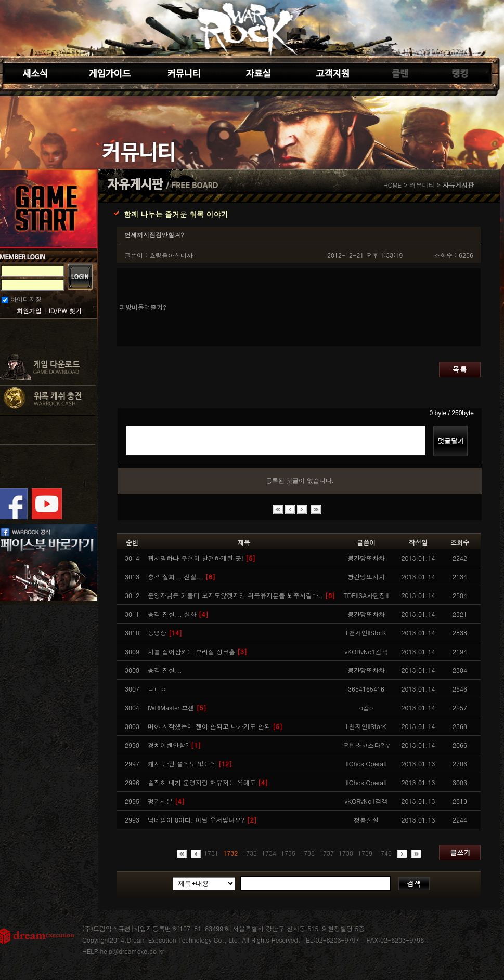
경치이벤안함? (174, 745)
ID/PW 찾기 (65, 310)
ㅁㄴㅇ (157, 689)
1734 (269, 853)
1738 (346, 853)
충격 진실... (165, 670)
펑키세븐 (166, 801)
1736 (307, 853)
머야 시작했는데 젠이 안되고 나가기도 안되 (215, 726)
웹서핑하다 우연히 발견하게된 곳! (202, 558)
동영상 (165, 633)
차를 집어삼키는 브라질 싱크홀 (197, 651)
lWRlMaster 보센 (177, 707)
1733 (250, 853)
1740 (384, 853)
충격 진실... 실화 (178, 614)
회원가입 (29, 310)
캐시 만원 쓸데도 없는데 (190, 764)
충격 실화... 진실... (182, 577)
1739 (365, 853)
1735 (288, 853)
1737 (327, 853)
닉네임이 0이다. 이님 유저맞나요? (202, 820)
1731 (211, 853)
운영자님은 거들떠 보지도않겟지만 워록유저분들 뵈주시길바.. (241, 595)
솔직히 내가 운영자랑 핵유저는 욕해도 (208, 782)
